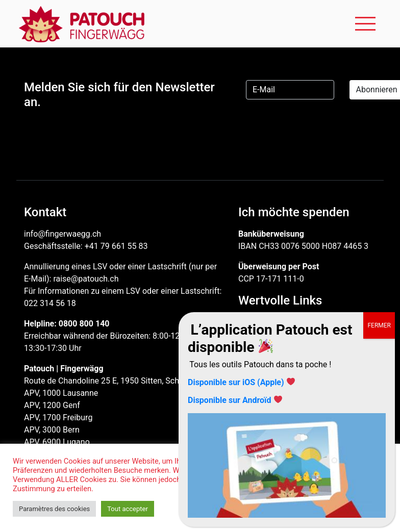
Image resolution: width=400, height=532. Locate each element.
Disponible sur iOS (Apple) (236, 382)
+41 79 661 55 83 (116, 246)
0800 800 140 (84, 324)
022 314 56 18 (50, 303)
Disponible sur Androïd (229, 400)
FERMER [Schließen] (379, 325)
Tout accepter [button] (128, 509)
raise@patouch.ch (86, 279)
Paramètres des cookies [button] (54, 509)
